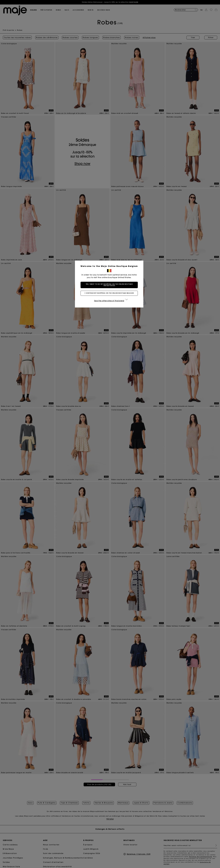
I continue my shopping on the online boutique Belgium (110, 293)
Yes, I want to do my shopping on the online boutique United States (110, 285)
